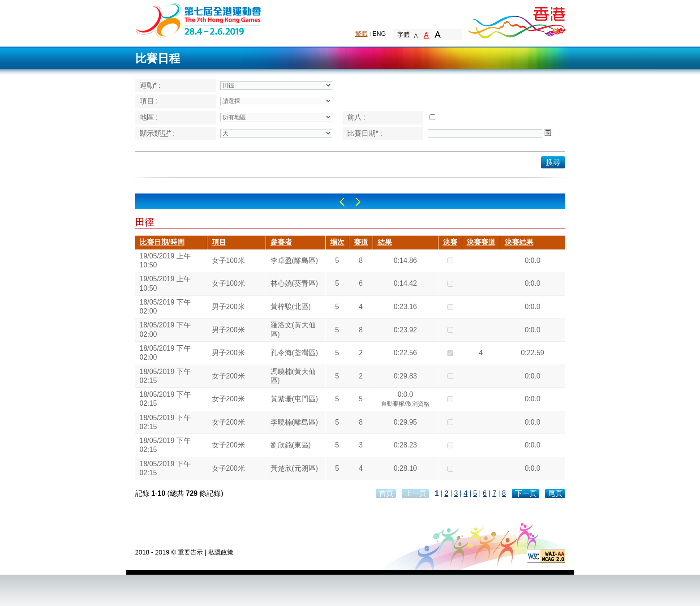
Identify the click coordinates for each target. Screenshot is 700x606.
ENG (379, 34)
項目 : (149, 101)
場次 (337, 242)
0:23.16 (405, 307)
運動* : (150, 85)
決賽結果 (519, 242)
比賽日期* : (365, 133)
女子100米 (228, 260)
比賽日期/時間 (162, 242)
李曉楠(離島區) (294, 422)
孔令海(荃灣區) (294, 353)
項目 (219, 242)
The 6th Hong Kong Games (199, 20)
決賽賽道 (481, 242)
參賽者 (281, 242)
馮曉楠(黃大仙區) (293, 376)
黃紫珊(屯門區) (294, 399)
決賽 (450, 242)
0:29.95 (405, 422)
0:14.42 (405, 283)
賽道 (361, 242)
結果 (385, 242)
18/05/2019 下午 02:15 (165, 376)
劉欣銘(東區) (291, 445)
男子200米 (228, 307)
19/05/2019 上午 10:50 (165, 260)
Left (342, 202)
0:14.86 (405, 260)
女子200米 (228, 376)
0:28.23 (405, 445)
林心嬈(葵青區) (294, 283)
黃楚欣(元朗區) (294, 468)
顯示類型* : (157, 133)
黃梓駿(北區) (291, 307)
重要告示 (190, 552)
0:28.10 (405, 468)
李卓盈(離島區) (294, 260)
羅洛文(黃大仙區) (293, 329)
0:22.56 (405, 353)
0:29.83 (405, 376)
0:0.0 (533, 260)
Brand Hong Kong (516, 20)
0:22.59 (533, 353)
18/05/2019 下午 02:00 (165, 307)
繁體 (361, 34)
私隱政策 (221, 552)
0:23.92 (405, 330)
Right (358, 202)
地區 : (149, 117)
